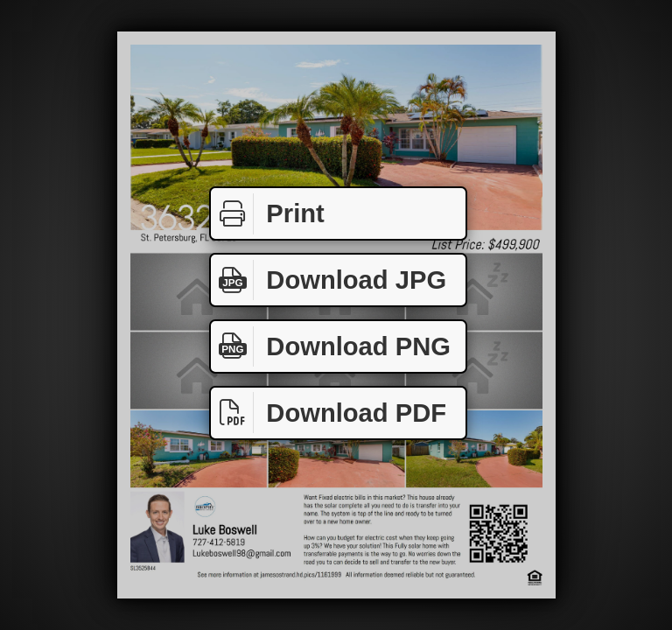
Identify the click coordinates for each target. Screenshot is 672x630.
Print (268, 214)
